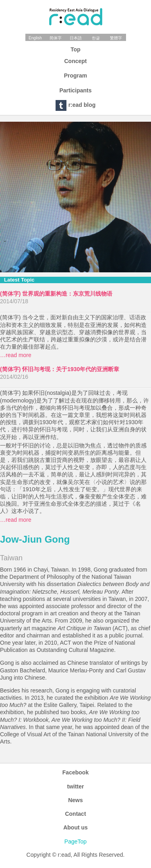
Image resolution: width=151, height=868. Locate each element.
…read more (16, 355)
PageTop (75, 841)
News (75, 800)
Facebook (75, 772)
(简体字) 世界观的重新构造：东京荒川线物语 (56, 294)
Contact (75, 814)
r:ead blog (76, 105)
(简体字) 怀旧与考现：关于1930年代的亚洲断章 (60, 369)
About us (75, 827)
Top (75, 49)
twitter (76, 786)
